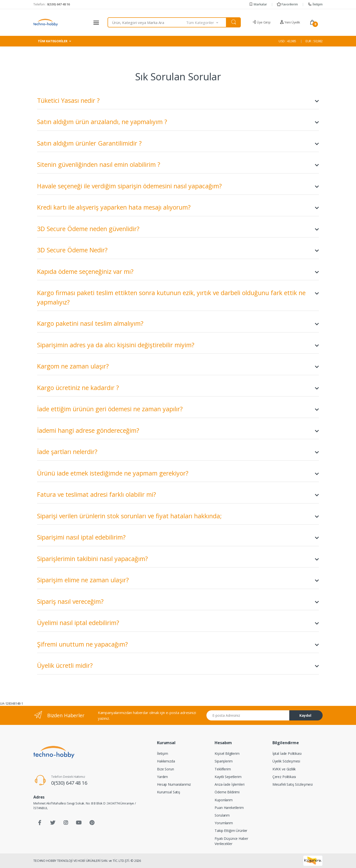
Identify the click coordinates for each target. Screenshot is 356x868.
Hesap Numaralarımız (174, 784)
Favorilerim (287, 4)
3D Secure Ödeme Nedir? (178, 250)
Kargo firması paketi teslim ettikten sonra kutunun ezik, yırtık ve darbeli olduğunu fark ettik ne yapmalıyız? (178, 297)
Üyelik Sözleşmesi (286, 761)
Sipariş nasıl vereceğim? (178, 602)
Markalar (258, 4)
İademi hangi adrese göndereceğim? (178, 431)
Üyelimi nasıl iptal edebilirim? (178, 623)
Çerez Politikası (284, 777)
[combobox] (147, 22)
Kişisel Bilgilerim (227, 753)
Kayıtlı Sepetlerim (228, 777)
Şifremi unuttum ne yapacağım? (178, 644)
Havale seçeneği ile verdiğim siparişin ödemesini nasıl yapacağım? (178, 186)
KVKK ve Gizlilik (284, 769)
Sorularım (222, 815)
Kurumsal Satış (169, 792)
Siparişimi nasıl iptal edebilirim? (178, 537)
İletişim (315, 4)
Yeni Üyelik (290, 22)
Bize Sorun (166, 769)
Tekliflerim (223, 769)
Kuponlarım (224, 800)
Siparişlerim (223, 761)
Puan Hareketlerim (229, 808)
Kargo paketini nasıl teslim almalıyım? (178, 324)
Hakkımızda (166, 761)
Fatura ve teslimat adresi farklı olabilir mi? (178, 495)
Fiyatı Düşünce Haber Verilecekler (231, 841)
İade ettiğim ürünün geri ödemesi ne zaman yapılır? (178, 409)
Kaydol (305, 715)
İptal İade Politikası (287, 753)
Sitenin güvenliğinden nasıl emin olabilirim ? (178, 165)
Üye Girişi (261, 22)
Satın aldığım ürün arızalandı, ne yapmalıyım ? (178, 122)
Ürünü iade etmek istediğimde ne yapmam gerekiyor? (178, 473)
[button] (206, 22)
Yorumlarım (224, 823)
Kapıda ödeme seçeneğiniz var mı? (178, 272)
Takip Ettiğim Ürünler (231, 831)
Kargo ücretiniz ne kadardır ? (178, 388)
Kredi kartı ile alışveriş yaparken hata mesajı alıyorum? (178, 207)
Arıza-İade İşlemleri (229, 784)
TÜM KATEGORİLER (53, 41)
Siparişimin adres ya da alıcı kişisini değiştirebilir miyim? (178, 345)
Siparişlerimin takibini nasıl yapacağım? (178, 559)
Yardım (162, 777)
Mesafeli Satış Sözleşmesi (293, 784)
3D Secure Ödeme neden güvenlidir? (178, 229)
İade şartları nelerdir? (178, 452)
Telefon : (52, 4)
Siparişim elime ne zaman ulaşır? (178, 580)
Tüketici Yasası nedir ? (178, 101)
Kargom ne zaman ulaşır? (178, 366)
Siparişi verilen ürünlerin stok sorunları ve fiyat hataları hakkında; (178, 516)
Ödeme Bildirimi (227, 792)
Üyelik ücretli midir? (178, 666)
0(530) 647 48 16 (69, 783)
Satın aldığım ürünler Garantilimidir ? (178, 143)
